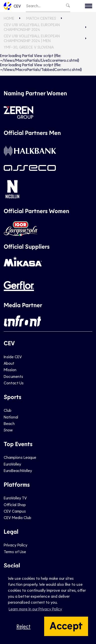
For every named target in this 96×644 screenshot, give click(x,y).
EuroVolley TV (15, 498)
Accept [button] (66, 625)
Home (9, 18)
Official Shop (15, 504)
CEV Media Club (17, 517)
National (11, 417)
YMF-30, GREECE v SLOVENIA (29, 47)
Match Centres (41, 18)
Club (8, 410)
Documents (13, 376)
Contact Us (14, 383)
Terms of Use (15, 552)
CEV (12, 6)
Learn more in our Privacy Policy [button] (35, 609)
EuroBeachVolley (18, 470)
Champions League (20, 457)
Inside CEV (13, 357)
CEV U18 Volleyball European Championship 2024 (32, 27)
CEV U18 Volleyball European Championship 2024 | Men (32, 38)
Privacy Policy (16, 545)
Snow (8, 430)
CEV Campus (15, 511)
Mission (10, 370)
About (9, 363)
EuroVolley (12, 464)
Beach (9, 423)
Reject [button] (23, 626)
